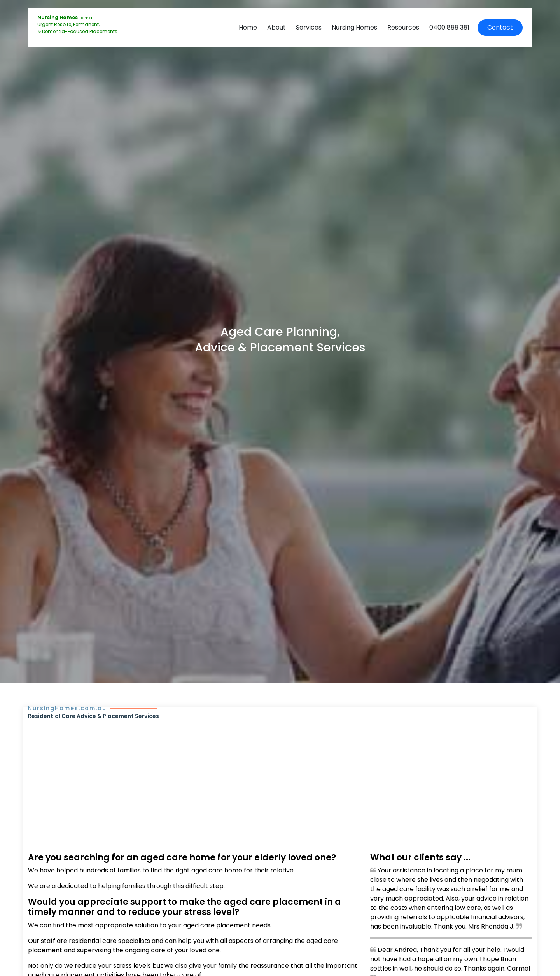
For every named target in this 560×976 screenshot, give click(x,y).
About (276, 27)
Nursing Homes (354, 27)
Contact (500, 27)
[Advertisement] (280, 779)
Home (248, 27)
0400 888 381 (449, 27)
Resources (403, 27)
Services (309, 27)
